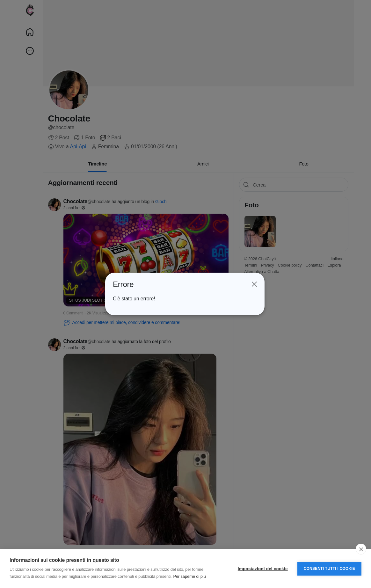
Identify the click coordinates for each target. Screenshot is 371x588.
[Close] (254, 284)
